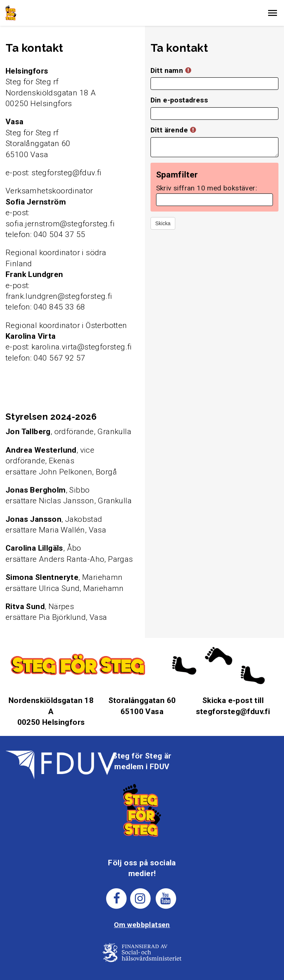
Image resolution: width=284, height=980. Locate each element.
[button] (273, 13)
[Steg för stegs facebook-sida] (117, 898)
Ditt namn (171, 70)
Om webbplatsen (142, 924)
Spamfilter (177, 175)
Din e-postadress (179, 100)
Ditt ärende (173, 130)
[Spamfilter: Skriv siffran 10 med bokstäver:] (214, 200)
